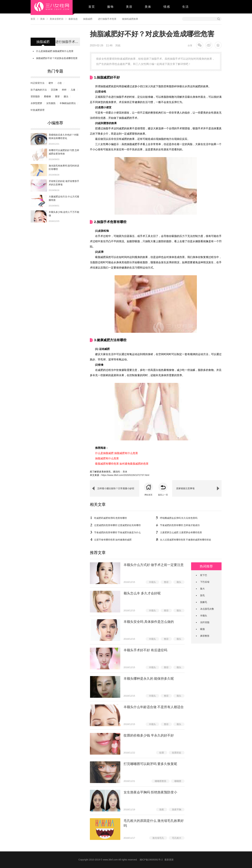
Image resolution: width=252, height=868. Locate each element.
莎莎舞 (54, 90)
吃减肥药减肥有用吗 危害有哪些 (111, 518)
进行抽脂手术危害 (107, 19)
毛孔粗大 (177, 838)
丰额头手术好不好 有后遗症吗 (146, 650)
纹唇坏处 (177, 753)
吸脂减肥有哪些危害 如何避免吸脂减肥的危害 (122, 464)
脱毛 (202, 595)
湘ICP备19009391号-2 (151, 860)
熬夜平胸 (177, 809)
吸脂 (202, 629)
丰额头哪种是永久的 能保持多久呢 (149, 679)
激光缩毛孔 (158, 838)
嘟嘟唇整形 (160, 781)
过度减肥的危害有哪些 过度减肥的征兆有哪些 (118, 525)
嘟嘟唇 (178, 781)
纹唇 (162, 753)
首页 (92, 7)
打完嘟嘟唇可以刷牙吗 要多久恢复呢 (150, 764)
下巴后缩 (205, 582)
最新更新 (169, 860)
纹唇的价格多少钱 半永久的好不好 (149, 735)
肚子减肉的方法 (39, 90)
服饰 (110, 7)
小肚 (60, 83)
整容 (166, 582)
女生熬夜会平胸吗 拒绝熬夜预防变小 (150, 792)
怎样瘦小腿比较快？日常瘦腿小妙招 (116, 488)
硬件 (51, 83)
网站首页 (148, 495)
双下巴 (204, 575)
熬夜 (162, 809)
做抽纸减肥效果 (130, 19)
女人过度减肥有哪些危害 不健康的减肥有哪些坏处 (186, 540)
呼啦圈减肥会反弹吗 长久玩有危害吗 (179, 518)
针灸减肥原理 (38, 110)
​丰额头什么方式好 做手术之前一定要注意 (154, 565)
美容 (129, 7)
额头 (179, 582)
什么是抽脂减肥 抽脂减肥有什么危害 (55, 51)
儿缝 (73, 90)
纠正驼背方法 (38, 83)
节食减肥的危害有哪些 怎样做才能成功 (180, 525)
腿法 (66, 96)
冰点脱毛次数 (207, 609)
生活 (186, 7)
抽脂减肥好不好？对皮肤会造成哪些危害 (57, 58)
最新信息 (73, 19)
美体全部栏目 (57, 19)
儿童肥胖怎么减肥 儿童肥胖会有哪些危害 (181, 532)
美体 (148, 7)
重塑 (57, 96)
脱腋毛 (204, 602)
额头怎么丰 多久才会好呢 (142, 593)
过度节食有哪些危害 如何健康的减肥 (113, 540)
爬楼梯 (47, 96)
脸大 (202, 589)
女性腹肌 (51, 103)
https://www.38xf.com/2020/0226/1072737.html (125, 475)
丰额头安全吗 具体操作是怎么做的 (149, 622)
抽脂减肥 (88, 19)
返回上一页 (163, 495)
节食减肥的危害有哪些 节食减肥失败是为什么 (118, 532)
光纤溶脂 (205, 622)
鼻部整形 (205, 636)
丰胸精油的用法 (68, 103)
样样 (64, 90)
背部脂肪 (35, 96)
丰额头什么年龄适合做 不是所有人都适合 (154, 707)
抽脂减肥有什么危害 (107, 458)
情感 (167, 7)
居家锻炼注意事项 (185, 488)
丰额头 (152, 582)
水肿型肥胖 (36, 103)
